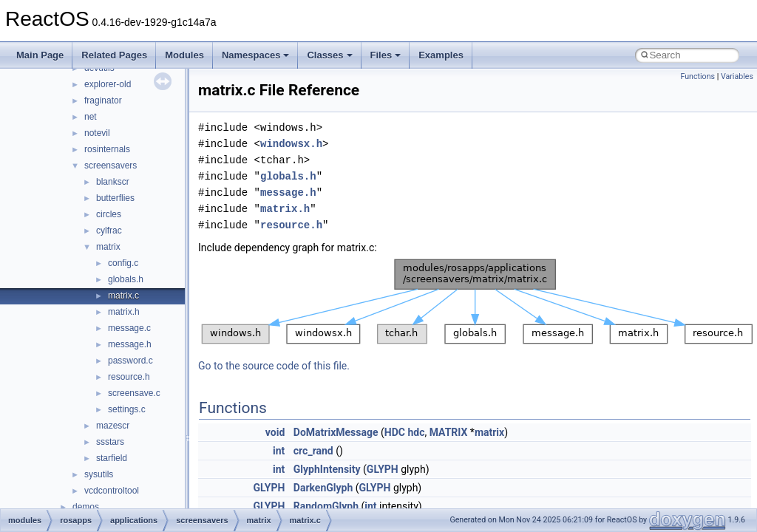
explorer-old (108, 84)
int (279, 451)
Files (386, 55)
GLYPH (383, 469)
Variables (737, 76)
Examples (441, 55)
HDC (395, 432)
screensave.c (134, 393)
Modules (184, 55)
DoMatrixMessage (336, 432)
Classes (329, 55)
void (275, 432)
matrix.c (123, 296)
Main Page (40, 55)
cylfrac (109, 231)
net (91, 117)
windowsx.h (291, 144)
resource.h (129, 377)
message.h (130, 344)
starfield (112, 458)
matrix (108, 247)
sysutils (99, 474)
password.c (130, 361)
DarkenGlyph (323, 488)
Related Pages (114, 55)
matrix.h (124, 312)
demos (86, 507)
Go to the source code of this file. (274, 366)
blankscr (113, 182)
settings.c (127, 409)
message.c (129, 328)
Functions (697, 76)
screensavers (111, 166)
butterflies (115, 198)
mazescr (113, 426)
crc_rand (313, 451)
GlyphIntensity (327, 469)
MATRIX (449, 432)
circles (109, 214)
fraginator (103, 100)
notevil (97, 133)
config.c (123, 263)
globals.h (126, 279)
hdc (416, 432)
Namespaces (256, 55)
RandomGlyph (326, 506)
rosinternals (107, 149)
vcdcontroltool (112, 491)
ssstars (110, 442)
